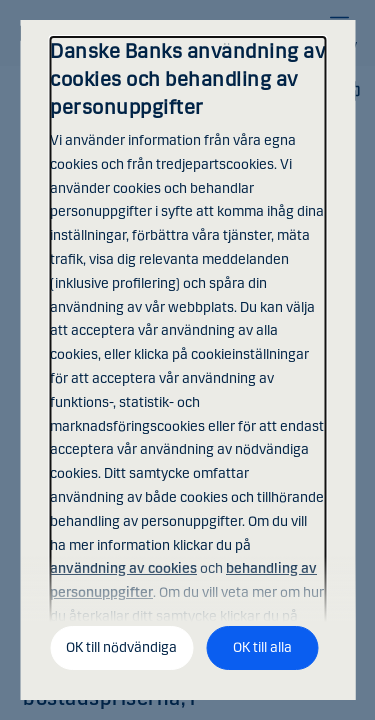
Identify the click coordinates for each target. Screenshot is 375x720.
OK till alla (262, 647)
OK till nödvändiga (121, 647)
